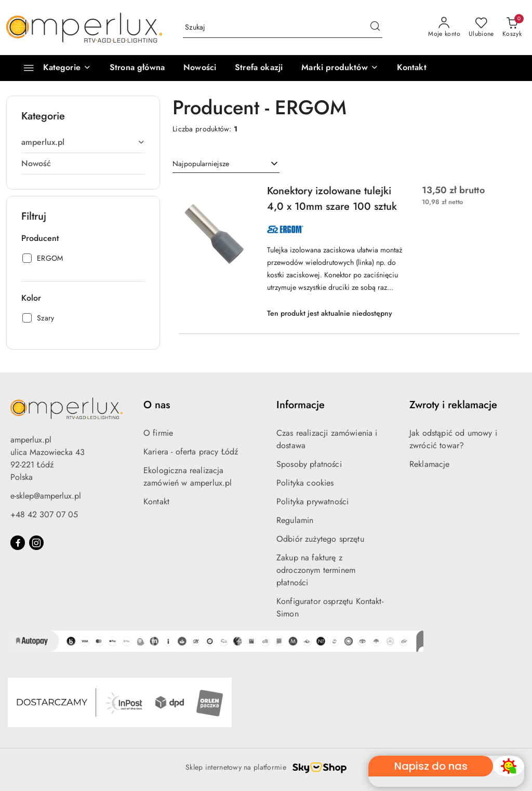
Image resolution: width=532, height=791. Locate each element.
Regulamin (295, 520)
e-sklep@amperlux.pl (46, 496)
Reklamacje (430, 464)
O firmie (158, 433)
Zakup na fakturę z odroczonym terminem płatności (316, 570)
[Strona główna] (137, 68)
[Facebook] (18, 543)
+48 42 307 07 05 (44, 514)
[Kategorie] (53, 68)
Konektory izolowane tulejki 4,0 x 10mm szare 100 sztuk (332, 199)
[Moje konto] (444, 28)
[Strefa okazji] (259, 68)
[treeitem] (83, 142)
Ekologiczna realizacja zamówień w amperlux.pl (188, 477)
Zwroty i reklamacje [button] (453, 405)
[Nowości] (200, 68)
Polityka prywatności (312, 501)
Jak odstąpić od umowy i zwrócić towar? (453, 439)
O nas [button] (157, 405)
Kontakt (156, 501)
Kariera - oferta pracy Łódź (191, 452)
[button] (340, 68)
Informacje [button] (301, 405)
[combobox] (226, 164)
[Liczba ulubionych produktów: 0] (481, 28)
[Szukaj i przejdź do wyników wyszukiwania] (375, 28)
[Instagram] (36, 543)
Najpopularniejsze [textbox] (201, 164)
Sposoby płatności (309, 464)
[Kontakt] (412, 68)
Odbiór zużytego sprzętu (320, 539)
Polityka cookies (305, 483)
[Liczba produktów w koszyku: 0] (512, 28)
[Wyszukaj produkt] (283, 28)
